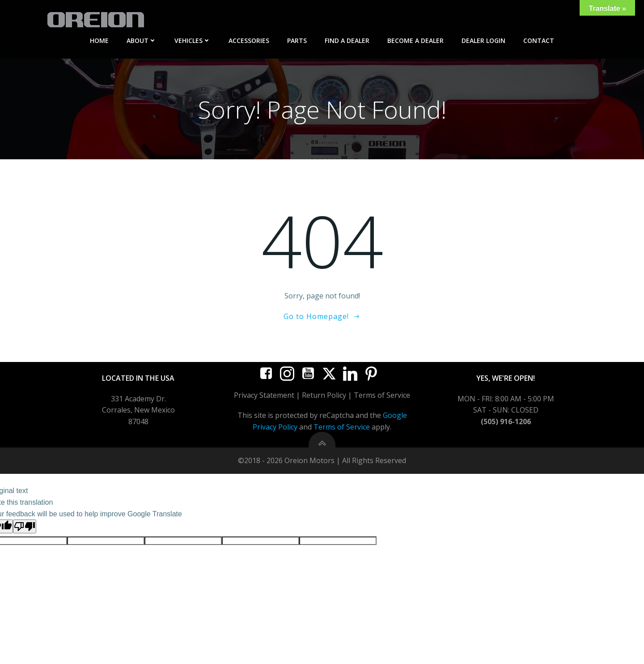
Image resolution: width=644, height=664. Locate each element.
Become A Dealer (415, 40)
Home (99, 40)
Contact (539, 40)
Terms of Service (342, 428)
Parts (297, 40)
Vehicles (193, 40)
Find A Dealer (347, 40)
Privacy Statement (264, 396)
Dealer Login (483, 40)
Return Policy (324, 396)
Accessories (249, 40)
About (142, 40)
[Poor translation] (25, 528)
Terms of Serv (377, 396)
